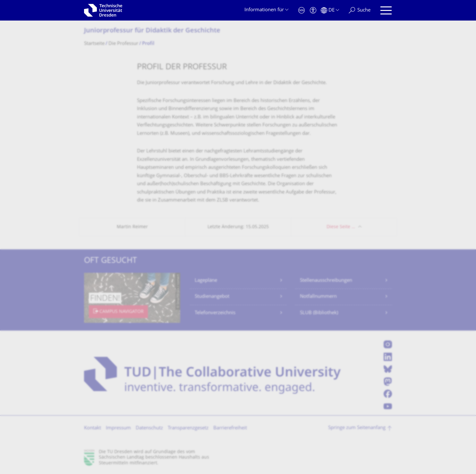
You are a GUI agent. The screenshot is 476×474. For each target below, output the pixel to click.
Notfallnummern (318, 297)
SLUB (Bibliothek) (319, 313)
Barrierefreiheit (230, 428)
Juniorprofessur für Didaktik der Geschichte (152, 31)
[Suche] (360, 10)
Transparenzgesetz (188, 428)
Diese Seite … (341, 227)
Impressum (118, 428)
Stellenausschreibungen (326, 281)
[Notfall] (302, 10)
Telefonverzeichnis (215, 313)
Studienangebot (212, 297)
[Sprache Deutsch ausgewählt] (330, 10)
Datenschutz (149, 428)
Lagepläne (206, 281)
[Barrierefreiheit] (313, 10)
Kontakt (93, 428)
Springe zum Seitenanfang (357, 428)
